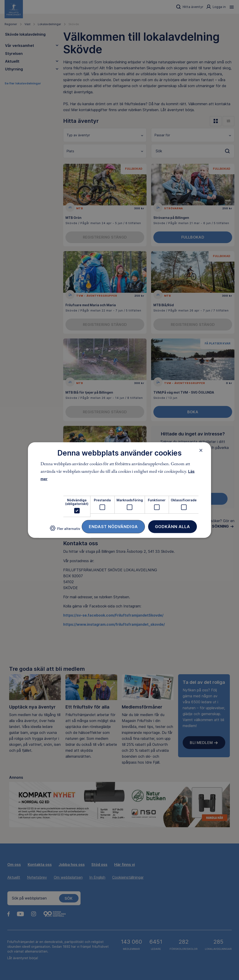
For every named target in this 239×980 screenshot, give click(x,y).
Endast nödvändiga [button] (113, 527)
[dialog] (119, 490)
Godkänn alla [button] (172, 527)
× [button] (201, 450)
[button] (65, 530)
